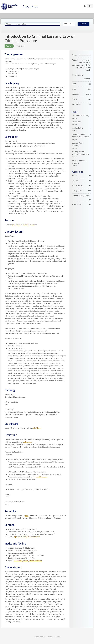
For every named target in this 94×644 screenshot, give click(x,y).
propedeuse (16, 225)
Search (83, 24)
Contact (57, 637)
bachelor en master (30, 225)
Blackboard (37, 428)
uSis (27, 516)
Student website (39, 637)
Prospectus (30, 7)
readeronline (27, 442)
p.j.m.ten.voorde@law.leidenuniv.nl (27, 537)
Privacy (50, 637)
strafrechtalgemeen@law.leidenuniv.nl (28, 560)
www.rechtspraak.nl (40, 477)
